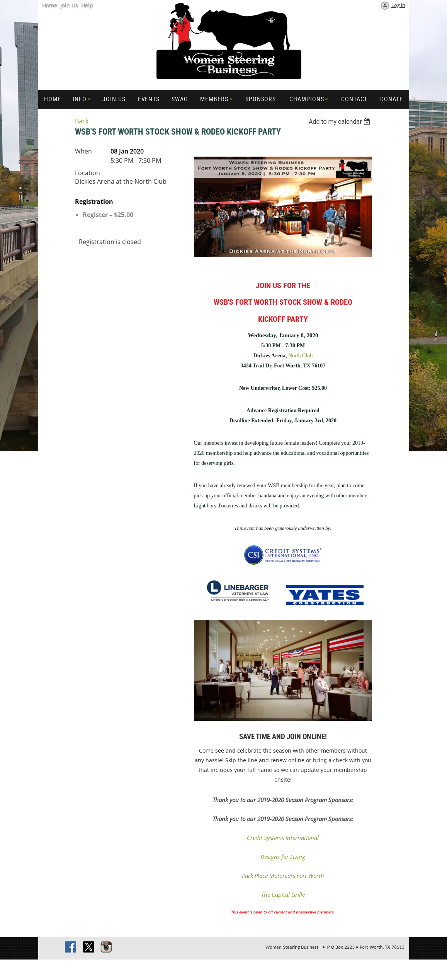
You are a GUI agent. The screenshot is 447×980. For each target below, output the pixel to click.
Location (88, 173)
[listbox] (341, 122)
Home (50, 5)
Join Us (69, 5)
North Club (300, 356)
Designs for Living (283, 857)
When (83, 151)
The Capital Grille (283, 895)
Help (87, 5)
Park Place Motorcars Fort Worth (283, 876)
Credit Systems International (283, 838)
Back (82, 121)
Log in (398, 5)
